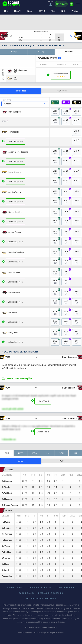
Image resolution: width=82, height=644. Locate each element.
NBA (30, 11)
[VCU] (16, 78)
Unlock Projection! (15, 141)
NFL (6, 11)
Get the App (61, 4)
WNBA (75, 11)
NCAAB (41, 11)
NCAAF (18, 11)
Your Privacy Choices (40, 588)
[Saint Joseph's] (21, 70)
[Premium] (72, 5)
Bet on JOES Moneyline (20, 378)
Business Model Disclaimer (41, 599)
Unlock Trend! (43, 401)
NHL (63, 11)
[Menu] (78, 4)
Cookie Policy (27, 593)
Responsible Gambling (51, 593)
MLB (53, 11)
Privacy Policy (16, 588)
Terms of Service (65, 588)
